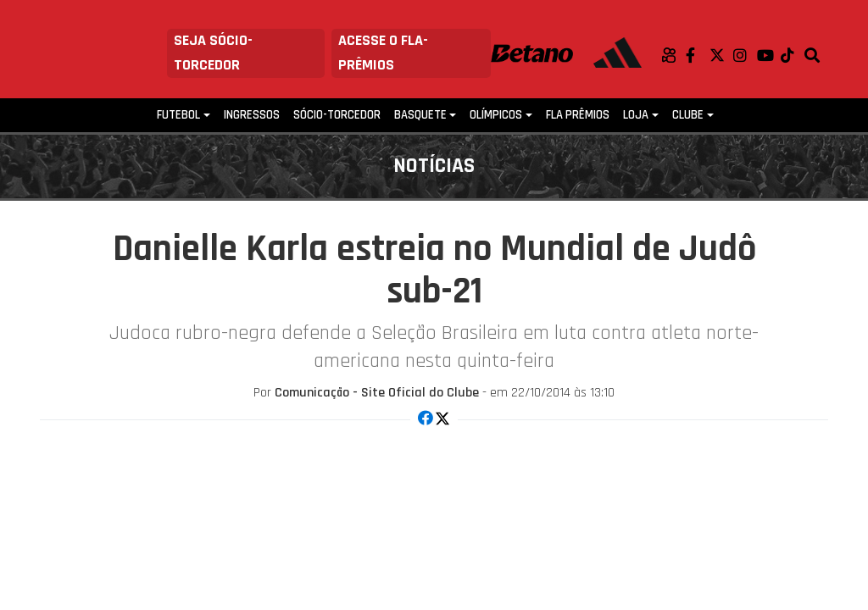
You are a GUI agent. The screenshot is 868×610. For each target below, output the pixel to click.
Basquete (420, 115)
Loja (636, 115)
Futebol (178, 115)
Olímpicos (496, 115)
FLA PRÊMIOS (578, 115)
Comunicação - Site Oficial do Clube (377, 393)
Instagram (745, 55)
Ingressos (252, 115)
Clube (688, 115)
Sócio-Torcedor (337, 115)
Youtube (769, 55)
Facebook (698, 55)
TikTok (793, 55)
